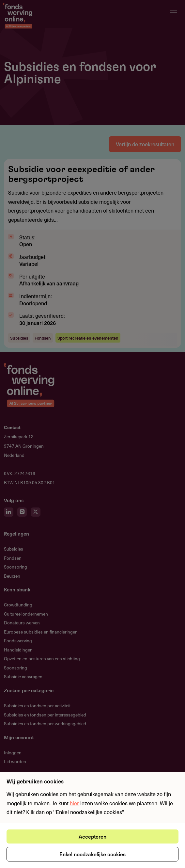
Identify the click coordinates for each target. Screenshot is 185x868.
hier (74, 803)
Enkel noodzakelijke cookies (92, 854)
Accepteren (92, 836)
